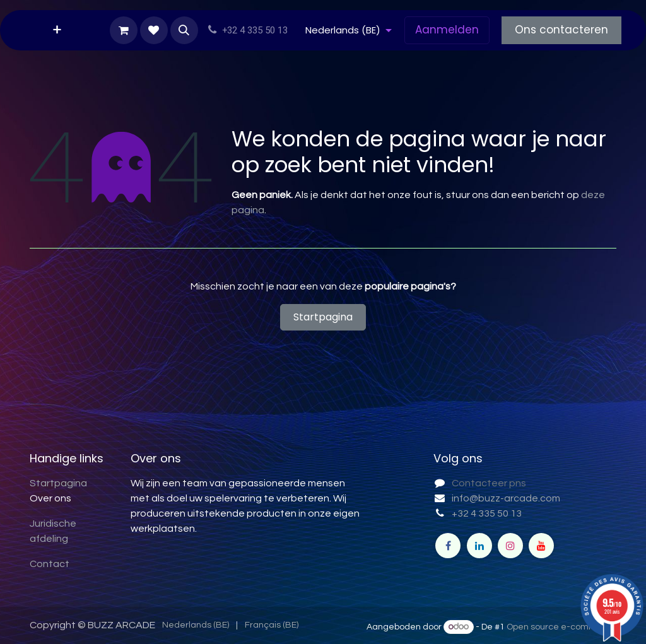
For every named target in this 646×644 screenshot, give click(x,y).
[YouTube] (541, 546)
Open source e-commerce (561, 627)
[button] (184, 30)
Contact (50, 564)
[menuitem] (57, 30)
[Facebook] (448, 546)
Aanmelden (447, 30)
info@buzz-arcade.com (506, 498)
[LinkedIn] (479, 546)
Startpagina (323, 317)
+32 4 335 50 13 (487, 513)
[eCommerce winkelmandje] (124, 30)
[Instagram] (510, 546)
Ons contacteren (561, 30)
